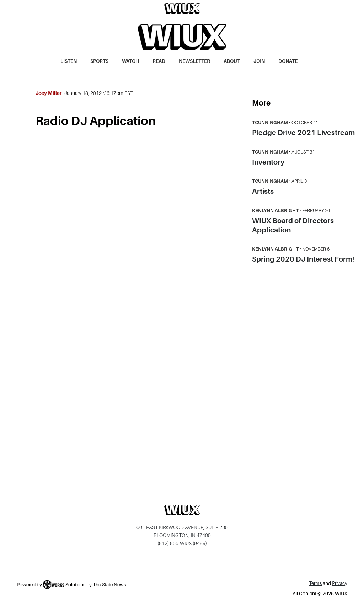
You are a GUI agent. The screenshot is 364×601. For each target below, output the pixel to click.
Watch (130, 61)
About (232, 61)
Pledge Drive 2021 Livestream (303, 133)
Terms (315, 583)
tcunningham (270, 122)
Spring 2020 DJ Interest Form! (303, 259)
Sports (99, 61)
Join (259, 61)
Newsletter (194, 61)
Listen (69, 61)
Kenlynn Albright (275, 211)
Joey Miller (49, 93)
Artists (263, 191)
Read (159, 61)
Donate (288, 61)
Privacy (340, 583)
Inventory (268, 162)
